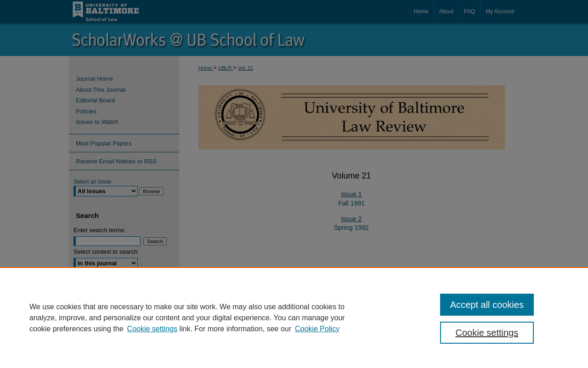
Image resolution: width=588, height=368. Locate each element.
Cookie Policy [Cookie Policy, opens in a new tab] (317, 329)
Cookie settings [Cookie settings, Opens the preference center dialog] (487, 333)
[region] (294, 318)
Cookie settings (152, 329)
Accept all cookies (487, 305)
